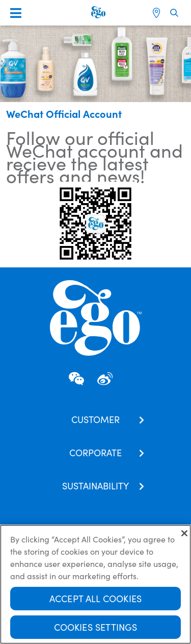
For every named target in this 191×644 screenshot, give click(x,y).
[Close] (184, 537)
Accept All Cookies (95, 602)
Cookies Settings (96, 631)
